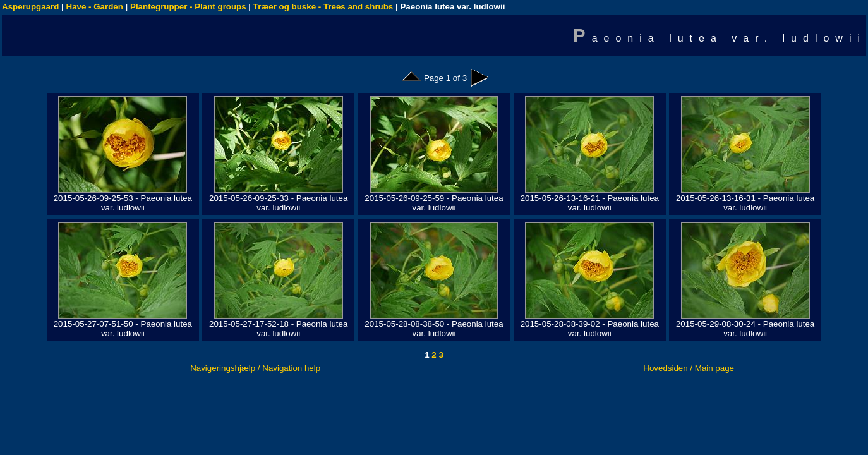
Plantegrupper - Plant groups (188, 7)
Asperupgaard (30, 7)
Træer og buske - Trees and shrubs (323, 7)
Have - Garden (95, 7)
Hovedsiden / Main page (689, 368)
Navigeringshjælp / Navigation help (255, 368)
